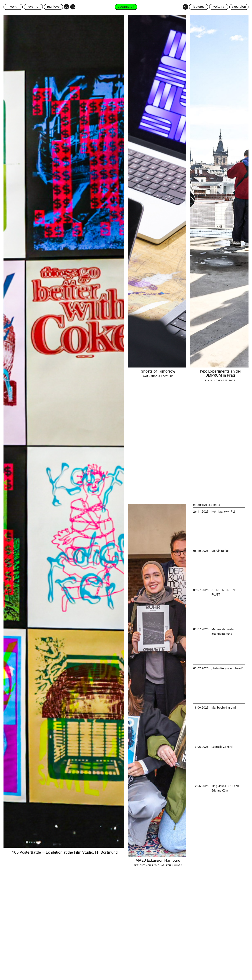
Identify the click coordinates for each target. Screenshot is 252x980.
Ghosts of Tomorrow (158, 371)
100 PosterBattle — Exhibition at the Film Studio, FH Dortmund (65, 852)
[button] (185, 7)
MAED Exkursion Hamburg (158, 860)
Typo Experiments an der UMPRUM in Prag (220, 373)
